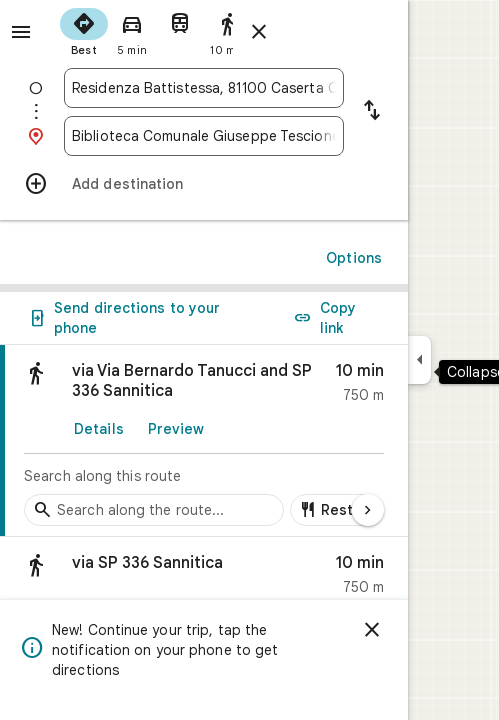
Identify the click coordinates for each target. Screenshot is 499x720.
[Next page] (368, 510)
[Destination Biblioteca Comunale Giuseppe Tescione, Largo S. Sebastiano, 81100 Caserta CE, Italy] (204, 136)
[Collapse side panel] (419, 360)
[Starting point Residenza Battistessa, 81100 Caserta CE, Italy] (204, 88)
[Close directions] (259, 32)
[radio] (84, 30)
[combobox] (204, 88)
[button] (204, 579)
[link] (204, 441)
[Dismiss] (372, 630)
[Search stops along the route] (154, 510)
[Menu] (21, 32)
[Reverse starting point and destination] (372, 112)
